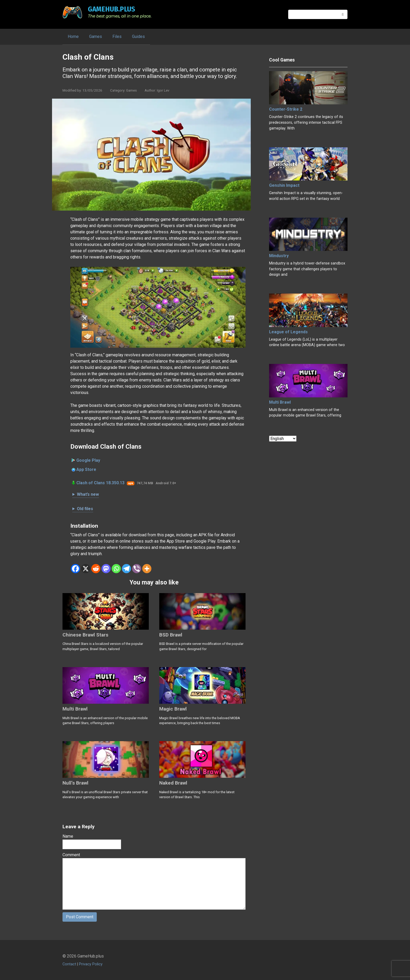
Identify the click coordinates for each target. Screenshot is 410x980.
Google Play (88, 460)
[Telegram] (126, 569)
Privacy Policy (91, 964)
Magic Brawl (173, 709)
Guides (138, 36)
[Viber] (137, 569)
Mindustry (279, 256)
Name (68, 836)
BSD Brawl (171, 635)
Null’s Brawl (75, 783)
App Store (86, 469)
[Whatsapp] (116, 569)
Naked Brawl (173, 783)
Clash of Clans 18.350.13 (100, 483)
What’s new (88, 494)
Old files (85, 509)
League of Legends (288, 332)
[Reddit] (96, 569)
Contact (69, 964)
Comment (71, 855)
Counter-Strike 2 (286, 109)
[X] (86, 569)
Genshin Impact (284, 185)
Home (73, 36)
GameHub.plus (112, 9)
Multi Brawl (75, 709)
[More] (147, 569)
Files (117, 36)
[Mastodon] (106, 569)
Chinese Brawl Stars (85, 635)
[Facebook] (75, 569)
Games (96, 36)
